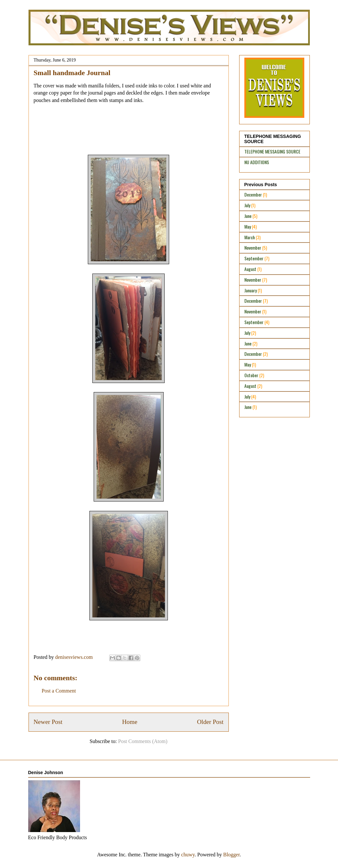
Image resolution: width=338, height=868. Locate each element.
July (247, 205)
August (250, 269)
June (248, 216)
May (248, 226)
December (253, 194)
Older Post (210, 722)
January (251, 290)
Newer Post (48, 722)
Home (130, 722)
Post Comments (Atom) (143, 741)
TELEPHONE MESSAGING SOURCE (272, 151)
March (250, 237)
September (254, 258)
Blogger (232, 855)
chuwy (188, 855)
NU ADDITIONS (257, 162)
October (251, 375)
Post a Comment (59, 691)
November (253, 248)
